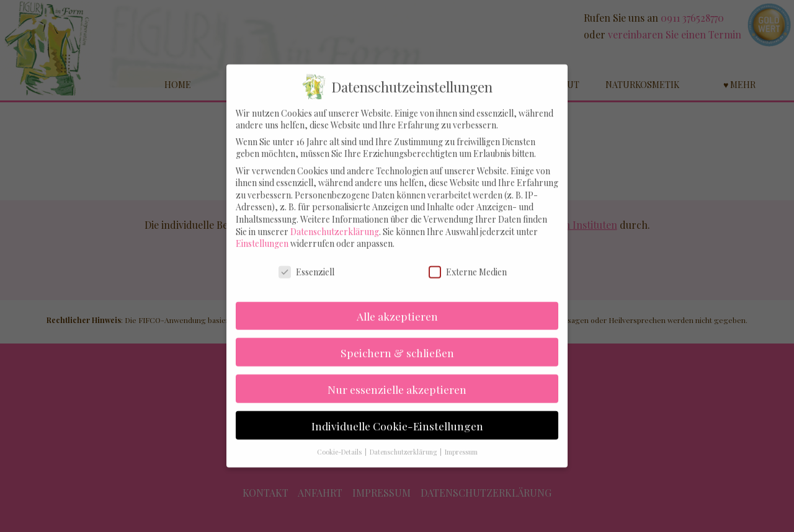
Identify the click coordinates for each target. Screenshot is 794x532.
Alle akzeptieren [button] (397, 304)
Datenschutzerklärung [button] (404, 441)
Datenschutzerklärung (335, 220)
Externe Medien (468, 260)
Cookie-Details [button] (340, 441)
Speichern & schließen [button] (397, 341)
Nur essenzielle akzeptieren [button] (397, 377)
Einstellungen (262, 232)
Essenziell (306, 260)
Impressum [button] (461, 441)
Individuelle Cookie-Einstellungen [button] (397, 414)
